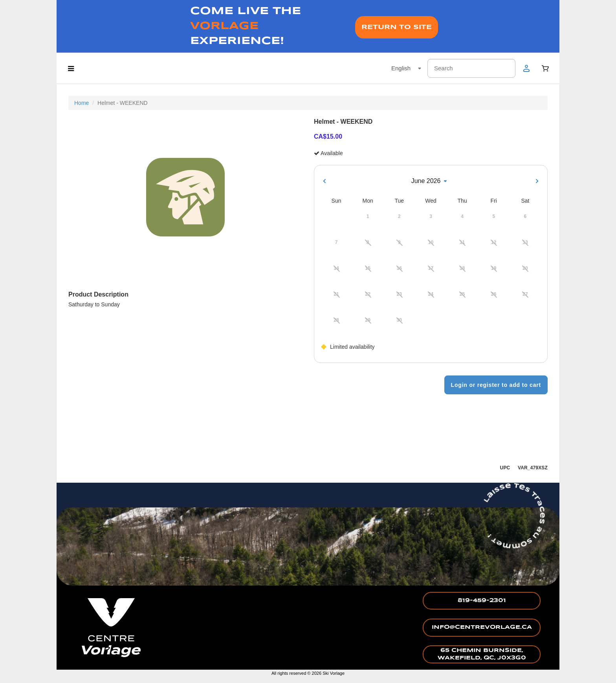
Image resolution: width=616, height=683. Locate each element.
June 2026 (431, 181)
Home (82, 103)
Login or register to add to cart (496, 385)
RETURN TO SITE (397, 27)
